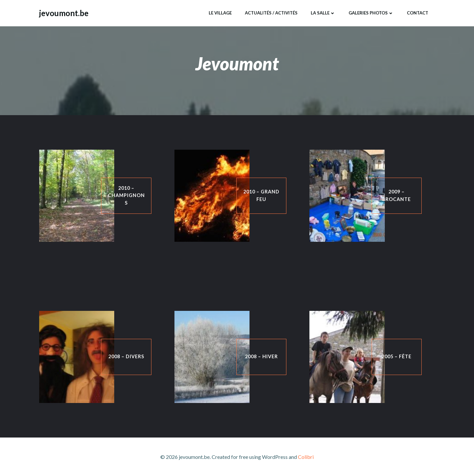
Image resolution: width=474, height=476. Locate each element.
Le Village (220, 13)
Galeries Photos (371, 13)
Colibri (306, 457)
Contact (418, 13)
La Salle (323, 13)
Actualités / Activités (271, 13)
